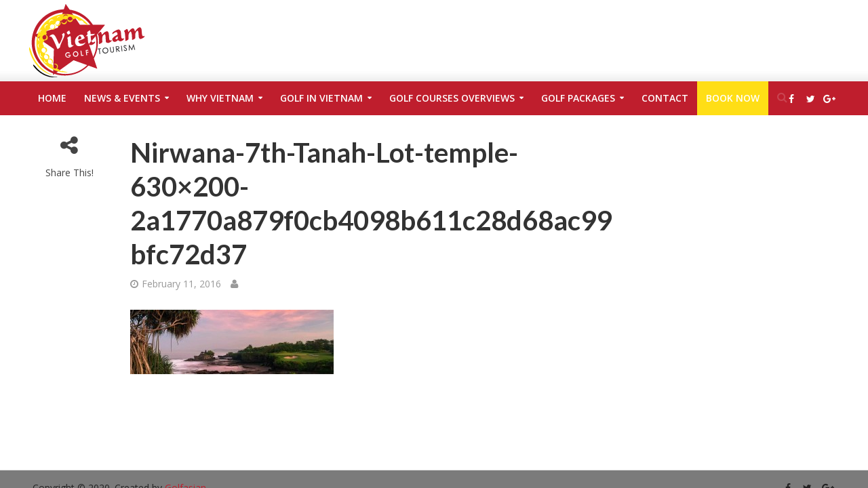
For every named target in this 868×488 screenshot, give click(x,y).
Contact (665, 98)
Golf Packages (578, 98)
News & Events (122, 98)
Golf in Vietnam (321, 98)
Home (52, 98)
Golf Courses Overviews (452, 98)
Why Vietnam (220, 98)
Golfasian (185, 467)
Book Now (733, 98)
